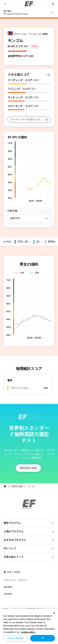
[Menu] (52, 13)
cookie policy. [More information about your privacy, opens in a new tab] (28, 632)
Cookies (8, 594)
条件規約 (8, 587)
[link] (16, 13)
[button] (5, 4)
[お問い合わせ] (53, 4)
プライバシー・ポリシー (16, 580)
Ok (43, 638)
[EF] (29, 4)
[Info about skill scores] (49, 75)
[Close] (54, 613)
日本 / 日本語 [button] (12, 572)
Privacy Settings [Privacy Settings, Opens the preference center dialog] (16, 638)
